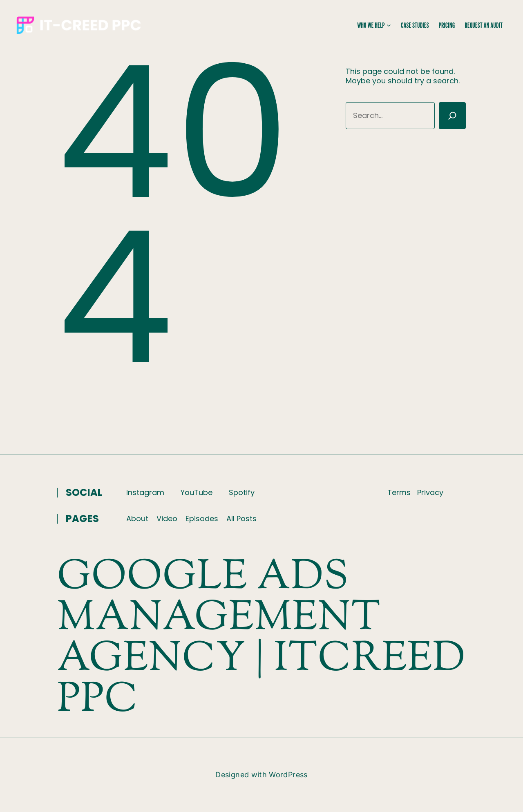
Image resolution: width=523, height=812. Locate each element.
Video (167, 519)
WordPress (288, 775)
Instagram (145, 492)
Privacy (430, 492)
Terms (399, 492)
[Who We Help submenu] (389, 25)
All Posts (241, 519)
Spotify (242, 492)
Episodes (202, 519)
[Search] (452, 116)
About (137, 519)
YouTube (197, 492)
